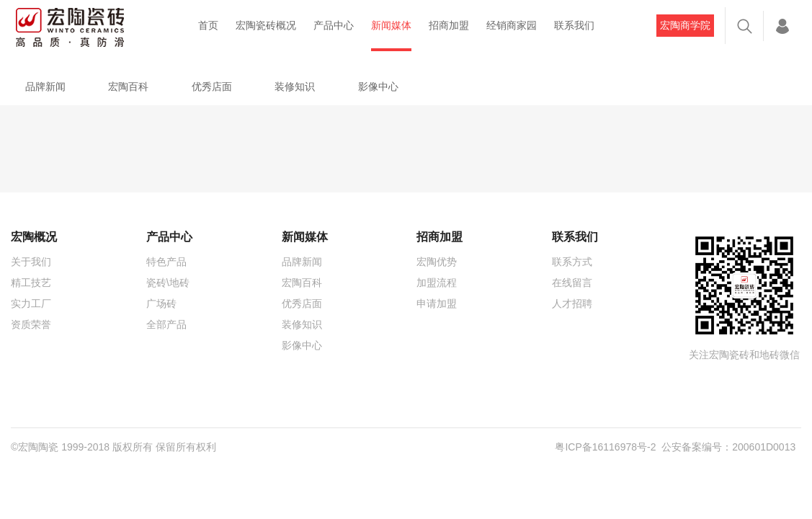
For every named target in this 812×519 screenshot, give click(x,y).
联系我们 (574, 25)
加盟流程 (437, 283)
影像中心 (378, 86)
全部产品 (166, 324)
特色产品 (166, 262)
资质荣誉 (31, 324)
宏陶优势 (437, 262)
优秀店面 (212, 86)
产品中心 (334, 25)
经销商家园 (512, 25)
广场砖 (161, 303)
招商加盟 (449, 25)
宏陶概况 (34, 237)
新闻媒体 (391, 25)
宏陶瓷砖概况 (266, 25)
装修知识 (295, 86)
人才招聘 (572, 303)
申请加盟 (437, 303)
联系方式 (572, 262)
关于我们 (31, 262)
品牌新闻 (45, 86)
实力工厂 (31, 303)
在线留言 (572, 283)
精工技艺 (31, 283)
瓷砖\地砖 (168, 283)
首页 (208, 25)
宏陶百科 (128, 86)
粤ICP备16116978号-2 (605, 447)
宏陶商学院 (685, 25)
